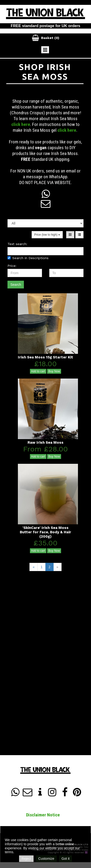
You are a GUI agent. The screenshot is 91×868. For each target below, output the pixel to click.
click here (21, 124)
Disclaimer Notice (43, 815)
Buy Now (54, 371)
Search (16, 285)
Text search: (17, 244)
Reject (26, 859)
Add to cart (38, 371)
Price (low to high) (47, 235)
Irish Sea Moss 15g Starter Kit (45, 357)
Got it (66, 859)
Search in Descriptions (28, 258)
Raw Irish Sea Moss (45, 442)
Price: (12, 266)
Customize (46, 859)
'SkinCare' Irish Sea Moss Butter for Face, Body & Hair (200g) (45, 532)
